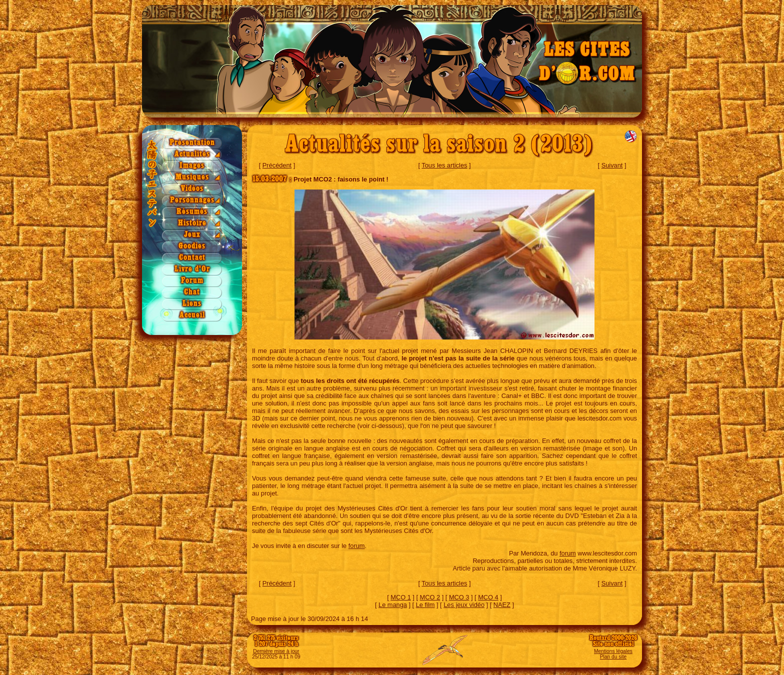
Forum (192, 281)
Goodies (192, 246)
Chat (192, 292)
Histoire (192, 223)
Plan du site (613, 657)
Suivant (612, 165)
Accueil (192, 315)
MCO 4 (488, 597)
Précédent (277, 165)
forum (357, 546)
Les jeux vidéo (464, 605)
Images (192, 166)
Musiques (192, 177)
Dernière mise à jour (276, 651)
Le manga (393, 605)
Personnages (192, 200)
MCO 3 (459, 597)
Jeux (192, 235)
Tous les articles (444, 165)
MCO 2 (430, 597)
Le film (425, 605)
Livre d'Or (192, 269)
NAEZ (502, 605)
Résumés (192, 212)
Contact (192, 258)
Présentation (192, 143)
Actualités (192, 154)
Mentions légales (613, 651)
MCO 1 (401, 597)
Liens (192, 304)
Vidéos (192, 189)
